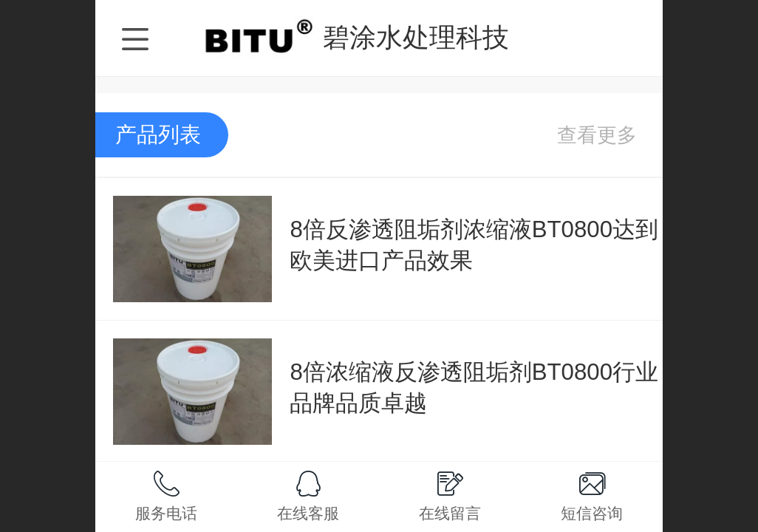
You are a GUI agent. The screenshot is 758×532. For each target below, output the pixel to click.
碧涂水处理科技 (416, 37)
